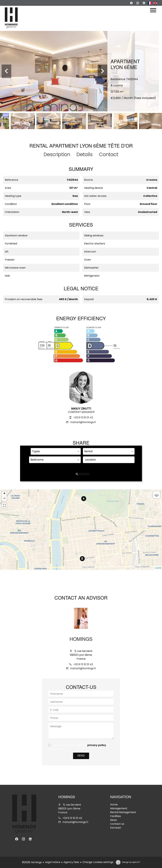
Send (81, 756)
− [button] (4, 499)
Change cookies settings (98, 862)
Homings (81, 640)
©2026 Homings (32, 862)
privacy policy (97, 745)
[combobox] (56, 451)
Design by (131, 862)
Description (57, 154)
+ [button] (4, 494)
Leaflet (158, 568)
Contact (109, 154)
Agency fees (71, 862)
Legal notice (53, 862)
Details (85, 154)
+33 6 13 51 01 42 (83, 418)
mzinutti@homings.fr (83, 422)
